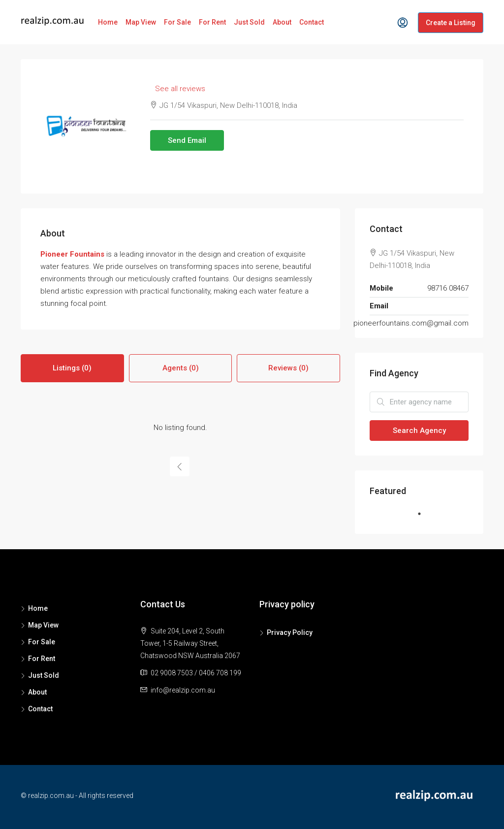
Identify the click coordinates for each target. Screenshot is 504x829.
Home (108, 22)
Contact (312, 22)
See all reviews (180, 89)
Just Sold (249, 22)
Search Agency (419, 431)
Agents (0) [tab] (181, 368)
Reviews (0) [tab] (288, 368)
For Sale (177, 22)
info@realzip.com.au (183, 690)
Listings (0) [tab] (72, 368)
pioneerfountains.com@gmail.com (411, 323)
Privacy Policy (290, 632)
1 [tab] (424, 518)
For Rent (212, 22)
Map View (141, 22)
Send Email (187, 140)
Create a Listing (451, 23)
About (282, 22)
